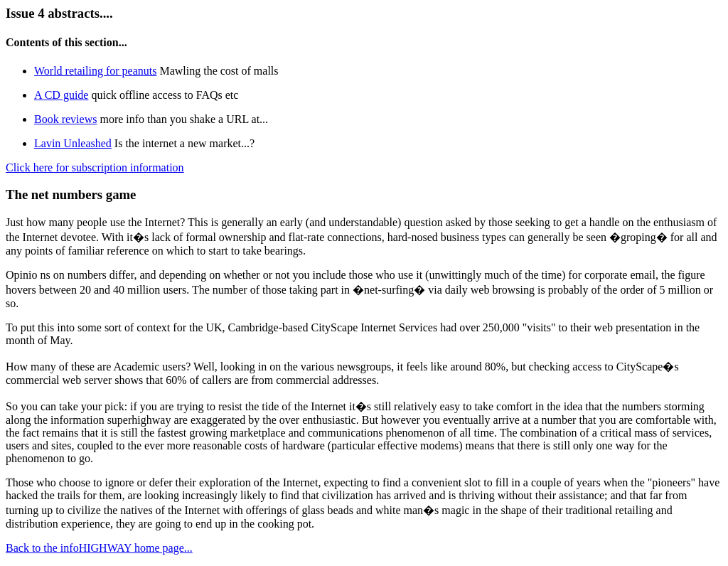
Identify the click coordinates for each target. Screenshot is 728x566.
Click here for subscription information (95, 167)
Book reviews (65, 119)
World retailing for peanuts (95, 71)
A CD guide (61, 95)
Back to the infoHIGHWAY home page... (99, 548)
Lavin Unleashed (73, 143)
